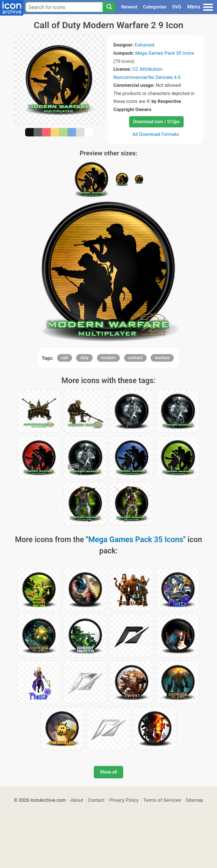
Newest (129, 7)
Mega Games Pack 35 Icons (165, 53)
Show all (108, 772)
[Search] (109, 7)
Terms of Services (162, 800)
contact (135, 358)
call (65, 358)
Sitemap (195, 800)
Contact (96, 800)
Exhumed (145, 45)
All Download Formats (156, 134)
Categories (155, 7)
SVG (177, 7)
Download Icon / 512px (156, 122)
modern (108, 358)
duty (84, 358)
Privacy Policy (124, 800)
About (77, 800)
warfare (162, 358)
